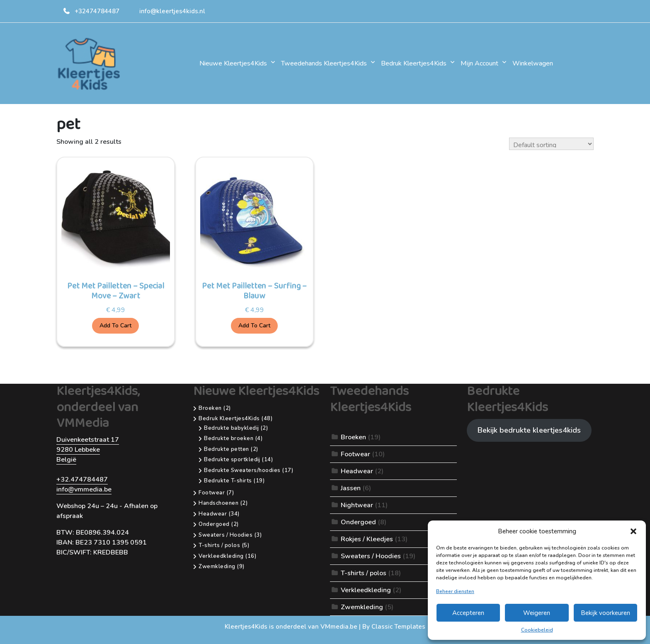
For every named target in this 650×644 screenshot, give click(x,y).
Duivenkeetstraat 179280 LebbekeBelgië (88, 450)
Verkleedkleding (366, 590)
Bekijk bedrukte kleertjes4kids (529, 430)
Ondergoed (358, 522)
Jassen (351, 488)
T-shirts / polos (364, 573)
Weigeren (537, 613)
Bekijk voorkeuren (605, 613)
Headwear (357, 471)
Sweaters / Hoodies (371, 556)
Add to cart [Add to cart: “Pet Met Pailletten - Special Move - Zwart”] (115, 326)
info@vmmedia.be (84, 489)
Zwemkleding (362, 607)
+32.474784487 (82, 479)
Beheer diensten (455, 591)
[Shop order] (551, 144)
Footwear (355, 454)
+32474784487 (91, 11)
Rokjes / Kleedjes (367, 539)
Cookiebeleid (537, 630)
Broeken (353, 437)
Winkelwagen (533, 63)
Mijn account (479, 63)
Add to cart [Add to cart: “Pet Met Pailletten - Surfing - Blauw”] (254, 326)
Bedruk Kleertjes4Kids (414, 63)
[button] (633, 531)
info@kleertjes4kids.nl (172, 11)
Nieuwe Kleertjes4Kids (233, 63)
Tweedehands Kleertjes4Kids (324, 63)
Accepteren (468, 613)
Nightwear (357, 505)
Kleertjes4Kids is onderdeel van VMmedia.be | (293, 627)
